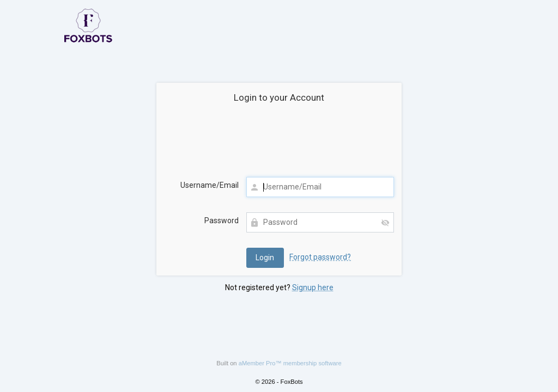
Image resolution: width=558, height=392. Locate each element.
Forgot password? (320, 257)
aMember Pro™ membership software (290, 363)
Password (222, 220)
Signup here (313, 287)
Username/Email (210, 185)
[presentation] (279, 142)
